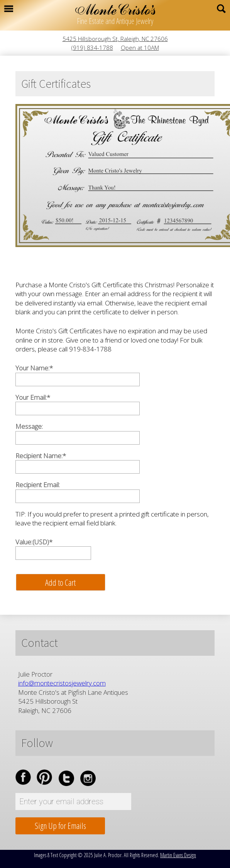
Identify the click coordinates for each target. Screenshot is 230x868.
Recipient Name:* (41, 456)
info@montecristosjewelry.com (62, 683)
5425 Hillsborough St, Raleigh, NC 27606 (115, 39)
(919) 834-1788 (92, 48)
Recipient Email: (38, 485)
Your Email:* (33, 397)
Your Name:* (34, 368)
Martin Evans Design (178, 855)
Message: (29, 426)
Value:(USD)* (34, 542)
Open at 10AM (140, 48)
